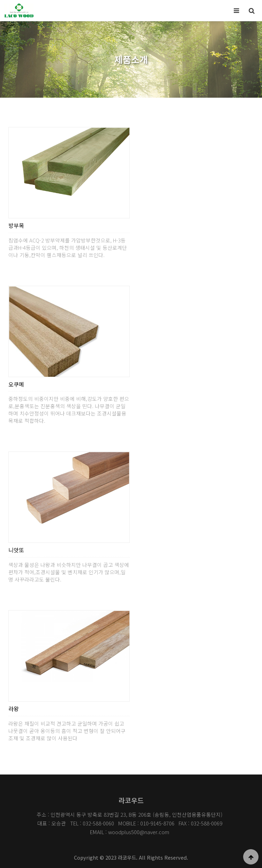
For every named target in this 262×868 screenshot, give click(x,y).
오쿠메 (16, 384)
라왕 (14, 709)
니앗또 (16, 550)
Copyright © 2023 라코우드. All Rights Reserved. (131, 857)
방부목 (16, 225)
